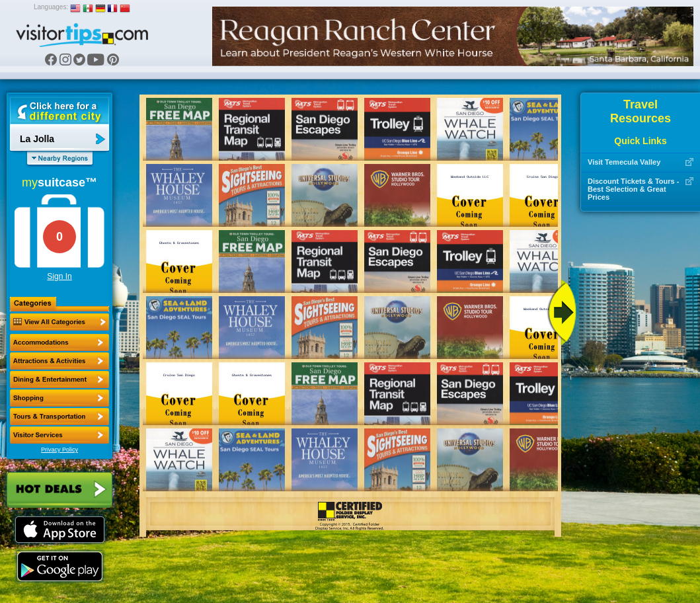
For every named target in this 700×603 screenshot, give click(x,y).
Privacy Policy (59, 450)
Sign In (59, 276)
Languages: (51, 7)
